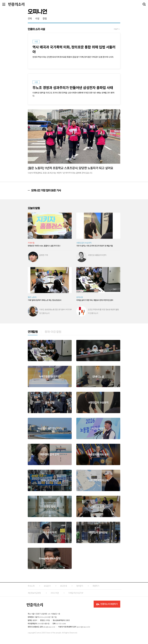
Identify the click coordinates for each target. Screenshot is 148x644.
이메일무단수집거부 (76, 593)
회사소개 (31, 586)
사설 (37, 19)
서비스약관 (55, 593)
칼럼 (45, 19)
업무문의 (80, 586)
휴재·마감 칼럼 (53, 332)
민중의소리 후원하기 (107, 604)
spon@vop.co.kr (83, 627)
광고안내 (63, 586)
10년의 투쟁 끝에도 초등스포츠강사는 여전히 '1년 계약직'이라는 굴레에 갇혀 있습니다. (60, 173)
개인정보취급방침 (34, 593)
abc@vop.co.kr (49, 627)
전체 (30, 19)
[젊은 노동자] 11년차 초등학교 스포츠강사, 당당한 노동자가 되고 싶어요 (70, 168)
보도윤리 (47, 586)
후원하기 (96, 586)
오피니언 (37, 12)
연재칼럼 (33, 332)
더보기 (116, 29)
